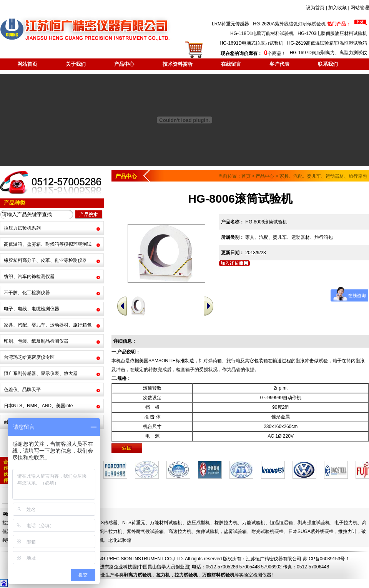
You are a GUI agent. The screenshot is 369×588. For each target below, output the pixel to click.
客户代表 (279, 64)
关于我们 (76, 64)
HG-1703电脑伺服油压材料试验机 (332, 33)
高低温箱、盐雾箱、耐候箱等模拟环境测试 (48, 244)
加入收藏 (337, 8)
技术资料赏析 (178, 64)
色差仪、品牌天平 (22, 390)
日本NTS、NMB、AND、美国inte (38, 406)
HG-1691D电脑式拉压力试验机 (252, 43)
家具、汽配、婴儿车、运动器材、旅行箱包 (48, 325)
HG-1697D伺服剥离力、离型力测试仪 (328, 53)
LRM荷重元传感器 (230, 24)
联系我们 (328, 64)
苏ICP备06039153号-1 (326, 559)
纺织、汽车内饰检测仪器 (29, 277)
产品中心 (124, 64)
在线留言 (231, 64)
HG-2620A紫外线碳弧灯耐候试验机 (289, 24)
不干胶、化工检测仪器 (27, 293)
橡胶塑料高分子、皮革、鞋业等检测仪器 (45, 260)
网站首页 (27, 64)
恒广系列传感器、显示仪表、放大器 (41, 373)
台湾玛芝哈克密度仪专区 (29, 357)
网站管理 (360, 8)
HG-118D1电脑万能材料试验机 (262, 33)
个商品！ (253, 53)
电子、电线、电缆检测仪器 (32, 309)
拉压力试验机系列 (22, 228)
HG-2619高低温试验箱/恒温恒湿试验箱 (327, 43)
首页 (246, 176)
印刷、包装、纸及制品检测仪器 (36, 341)
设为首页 (315, 8)
